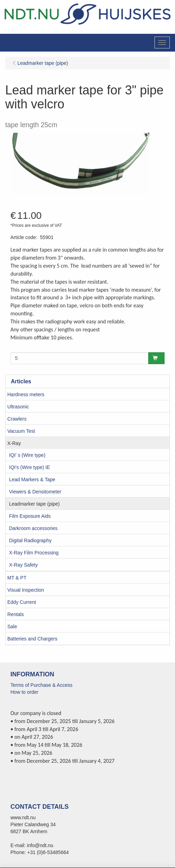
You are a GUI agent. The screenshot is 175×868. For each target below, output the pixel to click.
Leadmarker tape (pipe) (34, 504)
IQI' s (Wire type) (27, 455)
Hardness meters (26, 394)
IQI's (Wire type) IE (30, 467)
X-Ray (14, 443)
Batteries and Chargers (32, 639)
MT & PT (17, 578)
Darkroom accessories (33, 528)
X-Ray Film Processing (34, 553)
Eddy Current (22, 602)
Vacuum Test (21, 431)
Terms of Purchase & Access (41, 685)
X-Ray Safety (23, 565)
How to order (24, 692)
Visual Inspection (26, 590)
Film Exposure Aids (30, 516)
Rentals (15, 614)
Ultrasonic (18, 407)
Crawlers (17, 419)
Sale (12, 627)
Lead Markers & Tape (32, 479)
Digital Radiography (30, 540)
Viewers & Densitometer (35, 492)
